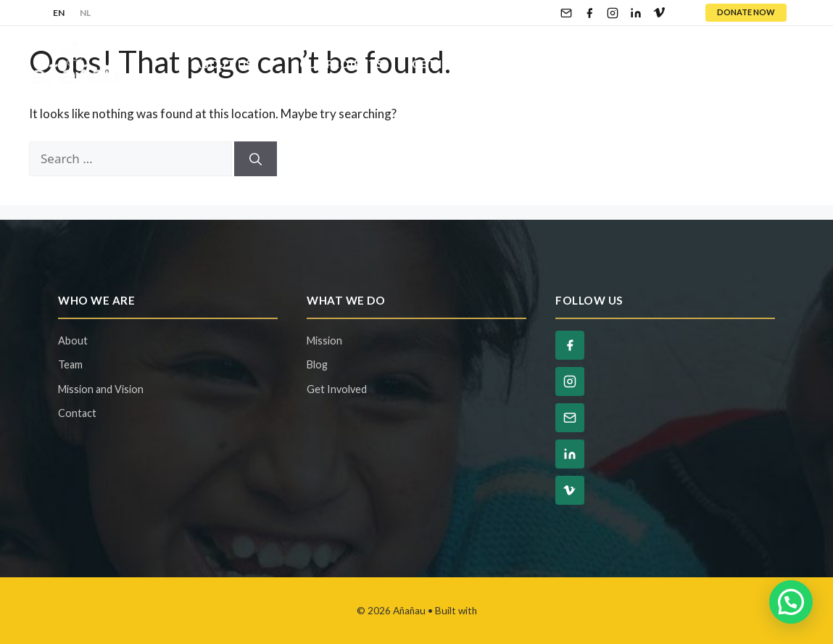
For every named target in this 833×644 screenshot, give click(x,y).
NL (86, 13)
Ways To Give (601, 64)
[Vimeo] (659, 13)
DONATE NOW (746, 12)
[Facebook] (589, 13)
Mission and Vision (101, 389)
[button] (791, 602)
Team (70, 364)
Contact (762, 64)
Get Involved (471, 64)
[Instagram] (613, 13)
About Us (239, 64)
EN (59, 13)
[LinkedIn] (636, 13)
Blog (688, 64)
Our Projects (341, 64)
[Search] (256, 159)
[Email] (566, 13)
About (73, 340)
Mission (324, 340)
